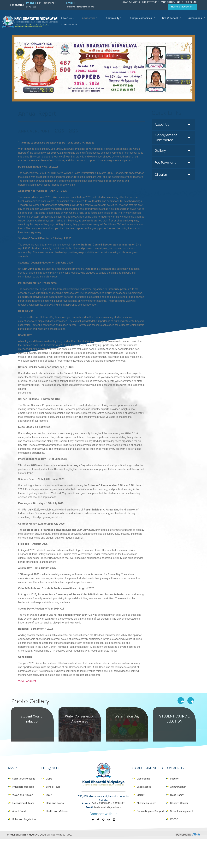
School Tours (53, 787)
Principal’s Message (23, 787)
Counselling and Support (151, 812)
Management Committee (166, 138)
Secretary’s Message (24, 779)
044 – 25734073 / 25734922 (108, 804)
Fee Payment (165, 163)
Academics (87, 22)
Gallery (160, 151)
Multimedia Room (146, 804)
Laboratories (144, 787)
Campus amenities (129, 22)
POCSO (174, 820)
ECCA (49, 795)
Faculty (174, 779)
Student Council (179, 804)
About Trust (19, 812)
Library (141, 795)
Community (106, 22)
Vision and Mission (23, 795)
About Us (162, 125)
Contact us (190, 22)
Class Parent (177, 795)
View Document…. (28, 682)
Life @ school (152, 22)
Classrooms (143, 779)
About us (69, 22)
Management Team (23, 804)
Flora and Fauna (55, 804)
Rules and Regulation (24, 820)
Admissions (172, 22)
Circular (161, 175)
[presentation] (181, 701)
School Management (182, 812)
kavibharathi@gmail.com (80, 7)
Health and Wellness (57, 812)
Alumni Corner (178, 787)
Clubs (49, 779)
